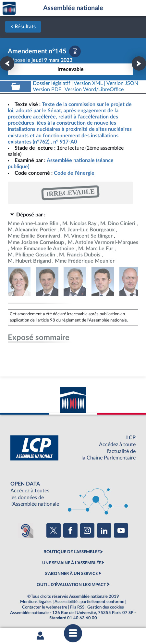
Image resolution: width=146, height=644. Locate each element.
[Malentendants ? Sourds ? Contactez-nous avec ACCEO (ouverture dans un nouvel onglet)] (26, 530)
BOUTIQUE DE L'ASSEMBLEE (72, 552)
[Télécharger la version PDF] (75, 51)
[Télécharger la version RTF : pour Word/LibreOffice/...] (94, 90)
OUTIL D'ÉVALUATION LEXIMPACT (71, 585)
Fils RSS (77, 607)
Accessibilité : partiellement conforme (89, 602)
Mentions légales (36, 602)
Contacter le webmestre (45, 607)
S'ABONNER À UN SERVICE (71, 574)
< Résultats (23, 27)
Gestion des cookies (106, 607)
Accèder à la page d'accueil (9, 8)
